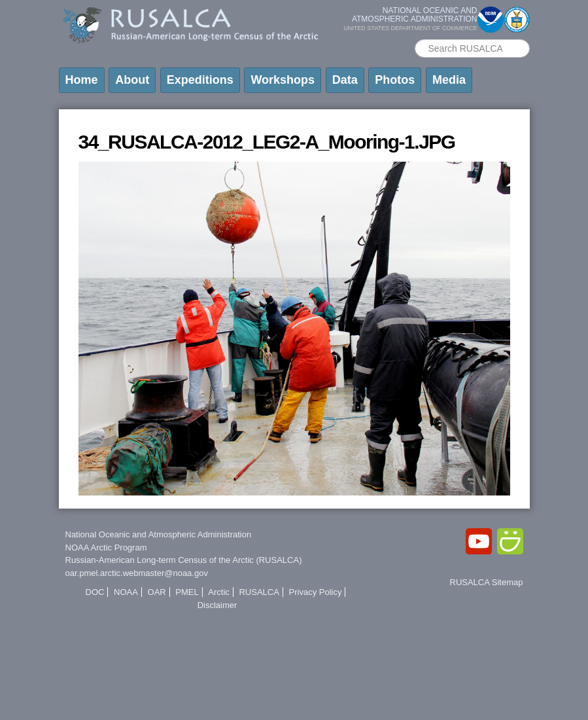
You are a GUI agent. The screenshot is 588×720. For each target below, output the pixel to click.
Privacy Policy (316, 592)
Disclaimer (217, 605)
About (132, 80)
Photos (395, 80)
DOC (95, 592)
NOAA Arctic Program (106, 548)
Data (345, 80)
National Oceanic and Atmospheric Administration (159, 534)
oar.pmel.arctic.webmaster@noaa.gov (137, 573)
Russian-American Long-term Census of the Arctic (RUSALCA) (184, 560)
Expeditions (200, 80)
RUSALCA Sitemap (487, 582)
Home (82, 80)
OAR (157, 592)
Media (449, 80)
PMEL (187, 592)
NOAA (126, 592)
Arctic (219, 592)
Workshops (283, 80)
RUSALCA (259, 592)
